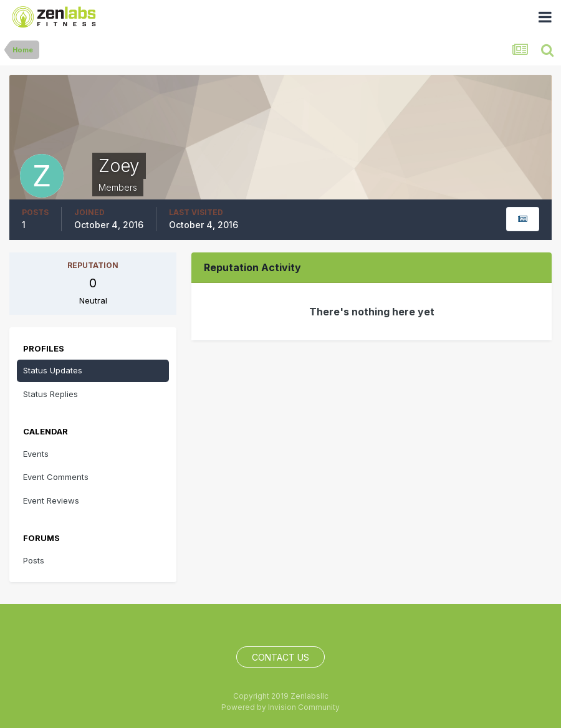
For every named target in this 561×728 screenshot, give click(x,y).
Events (36, 454)
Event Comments (56, 477)
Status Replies (50, 394)
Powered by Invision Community (280, 707)
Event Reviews (51, 501)
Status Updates (53, 370)
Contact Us (280, 657)
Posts (34, 560)
